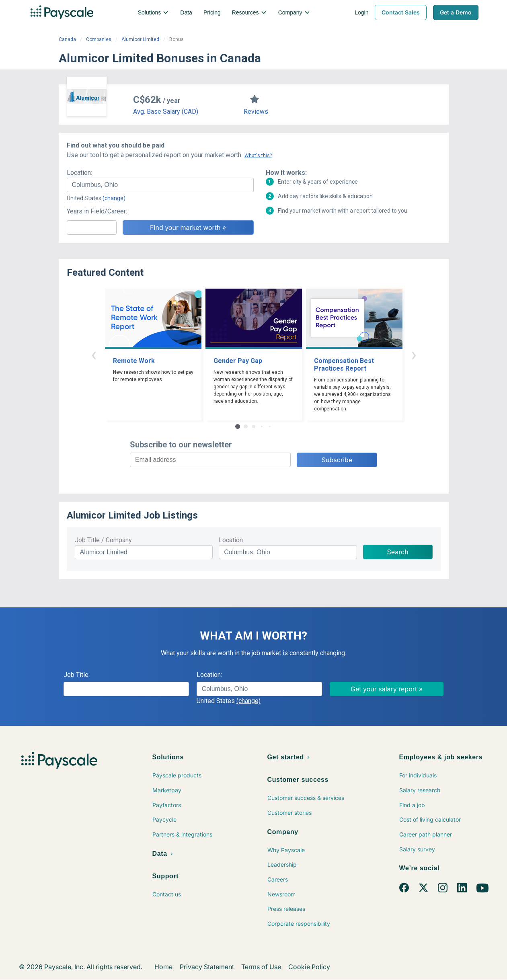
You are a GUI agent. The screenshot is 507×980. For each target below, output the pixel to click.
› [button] (414, 354)
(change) (114, 198)
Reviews (256, 112)
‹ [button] (94, 354)
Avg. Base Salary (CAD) (166, 112)
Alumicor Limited (140, 39)
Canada (67, 39)
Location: (79, 173)
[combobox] (160, 185)
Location (231, 540)
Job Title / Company (103, 540)
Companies (99, 39)
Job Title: (77, 675)
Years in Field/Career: (97, 211)
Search (398, 552)
